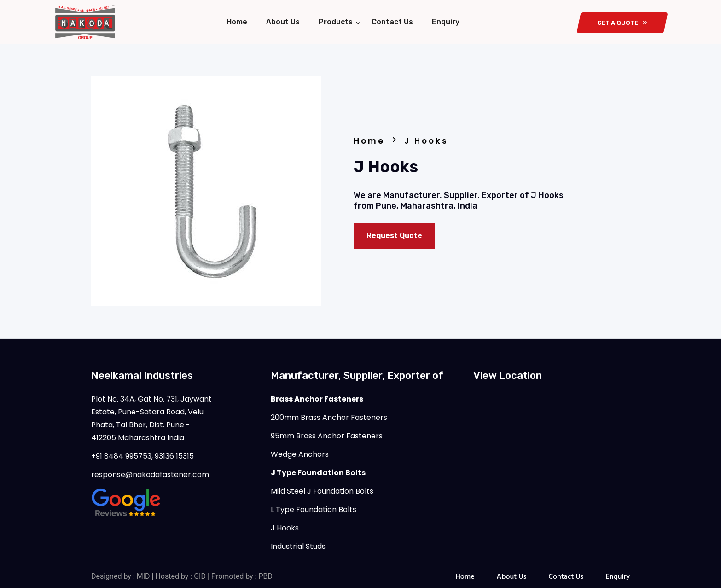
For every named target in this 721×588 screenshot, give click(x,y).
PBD (265, 576)
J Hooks (285, 528)
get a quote (622, 23)
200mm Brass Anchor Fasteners (329, 417)
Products (336, 22)
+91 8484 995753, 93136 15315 (142, 456)
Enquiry (446, 22)
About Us (283, 22)
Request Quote (394, 236)
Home (237, 22)
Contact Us (392, 22)
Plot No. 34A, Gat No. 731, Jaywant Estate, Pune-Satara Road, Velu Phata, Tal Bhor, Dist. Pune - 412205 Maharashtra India (151, 418)
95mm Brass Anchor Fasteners (327, 436)
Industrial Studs (298, 546)
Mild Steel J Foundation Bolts (322, 491)
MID (143, 576)
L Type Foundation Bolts (314, 509)
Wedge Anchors (300, 454)
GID (200, 576)
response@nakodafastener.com (150, 474)
